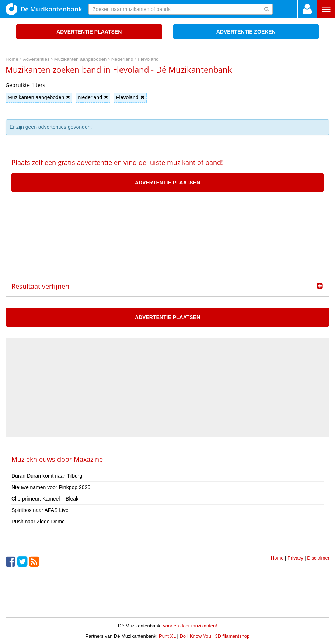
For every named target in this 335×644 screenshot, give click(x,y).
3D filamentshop (232, 636)
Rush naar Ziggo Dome (38, 522)
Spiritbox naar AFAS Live (40, 510)
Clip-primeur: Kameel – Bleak (45, 499)
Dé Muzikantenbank (44, 9)
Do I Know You (195, 636)
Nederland (93, 97)
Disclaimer (318, 558)
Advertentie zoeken (246, 32)
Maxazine (88, 459)
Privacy (295, 558)
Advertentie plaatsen (89, 32)
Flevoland (130, 97)
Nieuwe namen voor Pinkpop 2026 (51, 487)
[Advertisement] (168, 237)
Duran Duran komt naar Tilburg (47, 476)
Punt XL (167, 636)
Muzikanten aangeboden (39, 97)
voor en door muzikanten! (190, 626)
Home (277, 558)
